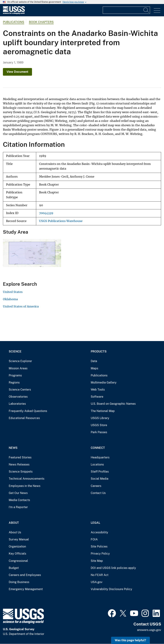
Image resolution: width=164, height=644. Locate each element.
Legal (95, 523)
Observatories (18, 397)
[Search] (146, 10)
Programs (15, 375)
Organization (17, 546)
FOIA (94, 539)
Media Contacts (19, 500)
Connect (98, 448)
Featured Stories (20, 457)
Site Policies (99, 546)
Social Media (100, 479)
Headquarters (100, 457)
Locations (97, 464)
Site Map (97, 561)
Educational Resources (24, 418)
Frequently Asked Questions (28, 411)
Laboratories (17, 404)
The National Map (103, 411)
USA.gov (97, 582)
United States (13, 292)
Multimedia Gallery (104, 382)
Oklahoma (10, 299)
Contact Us (98, 493)
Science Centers (20, 390)
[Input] (126, 10)
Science (15, 351)
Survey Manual (19, 539)
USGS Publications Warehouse (61, 221)
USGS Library (100, 418)
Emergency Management (26, 589)
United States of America (21, 306)
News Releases (19, 464)
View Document (17, 72)
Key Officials (17, 554)
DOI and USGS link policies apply (113, 568)
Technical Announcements (27, 479)
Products (99, 351)
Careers (96, 486)
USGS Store (99, 425)
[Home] (14, 13)
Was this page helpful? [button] (130, 640)
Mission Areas (18, 368)
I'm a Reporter (18, 507)
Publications (14, 22)
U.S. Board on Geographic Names (113, 404)
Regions (14, 382)
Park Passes (99, 432)
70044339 (46, 213)
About (14, 523)
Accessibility (99, 532)
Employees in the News (25, 486)
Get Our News (18, 493)
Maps (94, 368)
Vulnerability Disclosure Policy (111, 589)
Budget (14, 568)
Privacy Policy (100, 554)
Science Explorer (20, 361)
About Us (15, 532)
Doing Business (19, 582)
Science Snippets (21, 472)
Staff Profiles (100, 472)
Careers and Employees (25, 575)
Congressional (18, 561)
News (13, 448)
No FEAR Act (100, 575)
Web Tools (98, 390)
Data (94, 361)
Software (97, 397)
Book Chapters (41, 22)
